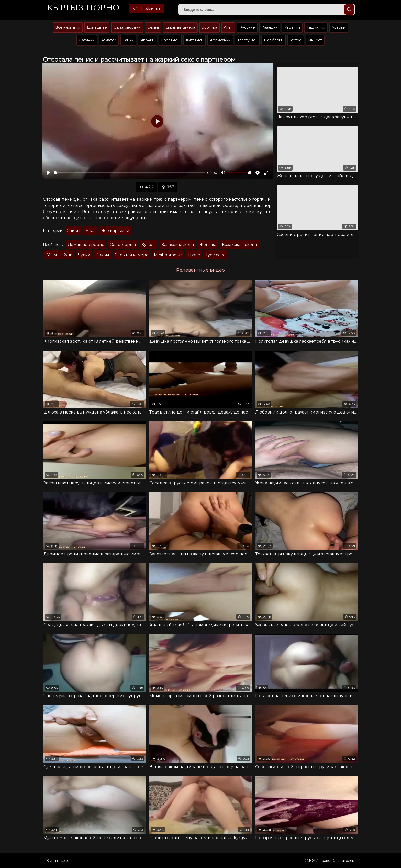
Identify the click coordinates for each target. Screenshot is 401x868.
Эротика (209, 27)
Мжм (52, 255)
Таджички (316, 27)
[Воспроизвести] (48, 173)
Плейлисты (146, 8)
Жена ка (208, 244)
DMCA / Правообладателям (329, 861)
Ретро (296, 40)
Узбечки (292, 27)
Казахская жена (178, 244)
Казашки (270, 27)
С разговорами (127, 27)
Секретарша (123, 244)
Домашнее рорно (86, 244)
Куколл (149, 244)
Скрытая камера (180, 27)
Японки (147, 40)
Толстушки (247, 40)
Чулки (84, 255)
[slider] (129, 173)
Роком (102, 255)
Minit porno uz (168, 255)
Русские (247, 27)
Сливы (153, 27)
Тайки (128, 40)
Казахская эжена (239, 244)
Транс (194, 255)
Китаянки (195, 40)
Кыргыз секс (58, 861)
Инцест (315, 40)
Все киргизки (68, 27)
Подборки (274, 40)
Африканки (220, 40)
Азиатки (109, 40)
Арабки (339, 27)
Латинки (87, 40)
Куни (67, 255)
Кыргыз (83, 8)
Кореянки (170, 40)
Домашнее (97, 27)
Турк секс (215, 255)
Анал (228, 27)
